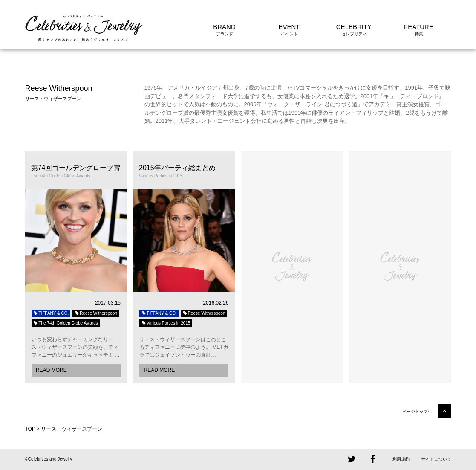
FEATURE (419, 27)
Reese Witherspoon (96, 313)
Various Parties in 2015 (166, 323)
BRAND (224, 27)
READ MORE (51, 370)
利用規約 (401, 459)
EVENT (289, 27)
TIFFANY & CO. (51, 313)
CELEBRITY (354, 27)
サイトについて (436, 459)
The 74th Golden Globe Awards (66, 323)
